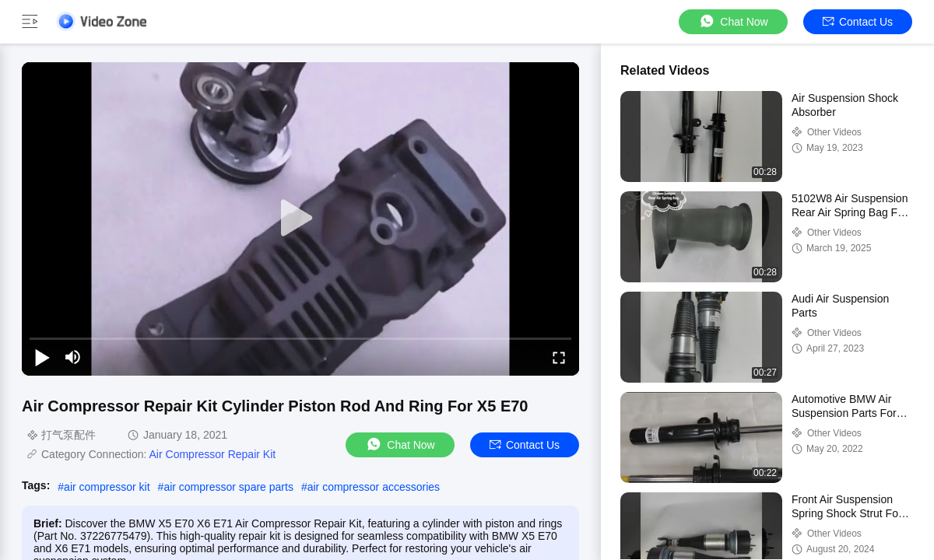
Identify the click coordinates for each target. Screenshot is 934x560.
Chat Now (733, 21)
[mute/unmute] (73, 357)
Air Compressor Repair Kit (213, 454)
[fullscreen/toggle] (559, 357)
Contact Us (858, 22)
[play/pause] (42, 357)
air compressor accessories (374, 487)
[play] (300, 219)
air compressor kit (107, 487)
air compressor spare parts (228, 487)
